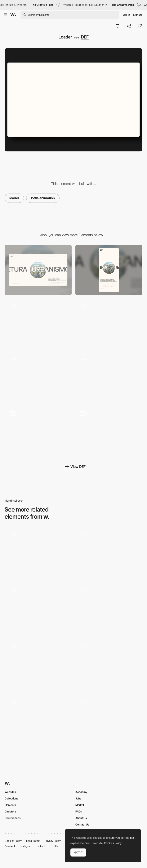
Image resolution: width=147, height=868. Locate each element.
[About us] (38, 432)
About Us (81, 818)
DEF (85, 37)
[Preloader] (38, 721)
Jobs (78, 798)
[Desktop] (38, 270)
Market (80, 805)
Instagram (26, 846)
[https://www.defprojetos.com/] (109, 432)
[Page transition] (38, 324)
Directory (10, 811)
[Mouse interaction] (38, 378)
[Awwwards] (13, 15)
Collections (11, 798)
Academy (81, 792)
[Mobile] (109, 270)
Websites (10, 792)
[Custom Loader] (109, 609)
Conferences (13, 818)
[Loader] (38, 553)
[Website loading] (109, 721)
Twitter (55, 846)
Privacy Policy (53, 841)
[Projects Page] (109, 324)
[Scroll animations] (109, 378)
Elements (10, 805)
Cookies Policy (13, 841)
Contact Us (82, 824)
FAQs (79, 811)
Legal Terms (33, 841)
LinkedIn (42, 846)
